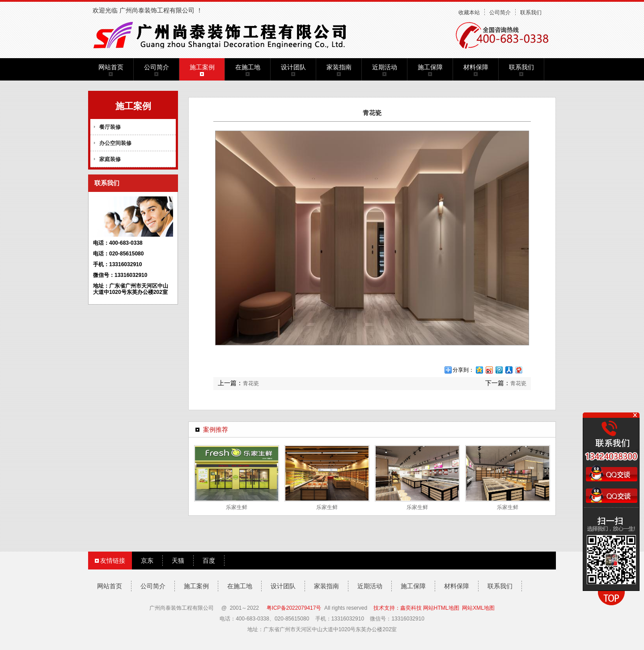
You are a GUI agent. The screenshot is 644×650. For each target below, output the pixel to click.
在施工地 (248, 67)
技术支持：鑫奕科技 (398, 608)
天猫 (178, 561)
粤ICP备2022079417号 (294, 608)
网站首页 (111, 67)
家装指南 (339, 67)
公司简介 (500, 13)
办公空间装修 (115, 143)
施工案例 (202, 67)
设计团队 (293, 67)
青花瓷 (251, 383)
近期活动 (385, 67)
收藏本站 (469, 13)
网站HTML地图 (441, 608)
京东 (147, 561)
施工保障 (430, 67)
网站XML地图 (478, 608)
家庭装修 (110, 159)
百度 (209, 561)
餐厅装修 (110, 127)
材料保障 (476, 67)
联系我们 (531, 13)
